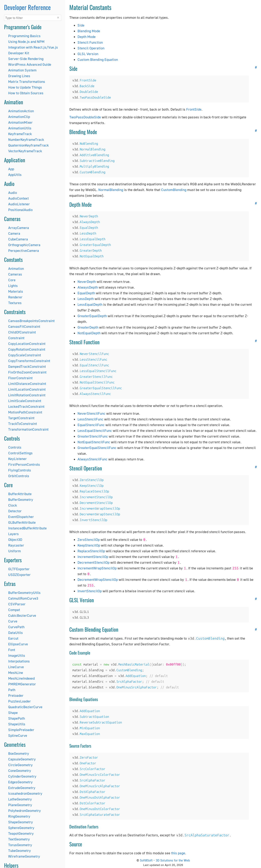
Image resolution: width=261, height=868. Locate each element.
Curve (13, 621)
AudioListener (19, 204)
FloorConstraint (20, 378)
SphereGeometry (21, 828)
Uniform (14, 551)
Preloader (16, 695)
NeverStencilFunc (91, 413)
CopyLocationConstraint (27, 344)
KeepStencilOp (89, 545)
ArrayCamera (19, 228)
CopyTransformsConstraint (29, 361)
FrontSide (194, 109)
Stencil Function (90, 42)
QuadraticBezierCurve (25, 707)
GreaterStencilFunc (93, 436)
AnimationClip (19, 117)
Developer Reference (27, 7)
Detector (15, 511)
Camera (14, 233)
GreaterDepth (88, 327)
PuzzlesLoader (19, 701)
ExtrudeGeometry (22, 788)
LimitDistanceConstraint (27, 384)
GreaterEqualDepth (92, 316)
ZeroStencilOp (89, 540)
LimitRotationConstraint (27, 395)
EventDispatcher (21, 517)
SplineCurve (18, 735)
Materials (16, 291)
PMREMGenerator (22, 684)
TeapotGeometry (21, 833)
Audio (13, 193)
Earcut (13, 638)
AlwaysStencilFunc (92, 459)
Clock (13, 505)
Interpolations (19, 661)
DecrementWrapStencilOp (98, 580)
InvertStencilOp (90, 591)
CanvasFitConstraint (24, 326)
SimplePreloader (21, 730)
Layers (13, 534)
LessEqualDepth (90, 304)
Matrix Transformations (27, 82)
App (11, 169)
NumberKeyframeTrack (26, 139)
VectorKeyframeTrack (25, 151)
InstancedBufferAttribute (27, 528)
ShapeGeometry (20, 822)
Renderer (15, 297)
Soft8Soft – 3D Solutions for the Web (165, 860)
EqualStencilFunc (91, 425)
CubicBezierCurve (22, 615)
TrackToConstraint (23, 424)
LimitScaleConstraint (25, 401)
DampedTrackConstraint (27, 366)
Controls (15, 447)
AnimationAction (21, 111)
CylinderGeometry (22, 776)
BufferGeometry (21, 500)
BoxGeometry (19, 753)
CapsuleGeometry (22, 759)
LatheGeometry (20, 799)
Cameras (15, 274)
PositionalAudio (20, 210)
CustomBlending (174, 190)
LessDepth (86, 299)
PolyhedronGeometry (24, 811)
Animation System (22, 70)
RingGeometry (19, 816)
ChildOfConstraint (22, 332)
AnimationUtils (20, 128)
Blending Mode (89, 31)
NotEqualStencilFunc (94, 442)
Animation (16, 268)
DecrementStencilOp (93, 562)
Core (12, 280)
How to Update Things (25, 87)
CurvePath (16, 627)
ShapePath (17, 718)
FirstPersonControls (24, 464)
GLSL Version (88, 54)
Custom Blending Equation (98, 59)
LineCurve (16, 667)
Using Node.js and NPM (26, 42)
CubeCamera (18, 239)
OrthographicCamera (24, 245)
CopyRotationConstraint (27, 349)
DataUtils (15, 633)
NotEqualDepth (89, 333)
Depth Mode (87, 37)
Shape (13, 713)
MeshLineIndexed (21, 678)
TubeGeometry (19, 851)
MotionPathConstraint (25, 412)
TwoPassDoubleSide (85, 117)
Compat (14, 610)
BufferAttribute (20, 494)
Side (81, 25)
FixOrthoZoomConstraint (27, 372)
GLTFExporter (19, 569)
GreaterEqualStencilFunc (97, 448)
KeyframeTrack (20, 134)
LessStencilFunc (90, 419)
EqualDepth (86, 293)
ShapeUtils (17, 724)
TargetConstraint (21, 418)
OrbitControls (19, 476)
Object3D (15, 540)
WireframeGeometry (24, 856)
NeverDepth (87, 282)
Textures (15, 303)
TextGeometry (19, 839)
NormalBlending (111, 190)
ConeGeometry (20, 771)
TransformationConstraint (28, 429)
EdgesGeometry (20, 782)
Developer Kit (19, 53)
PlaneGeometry (20, 805)
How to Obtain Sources (26, 93)
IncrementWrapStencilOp (97, 568)
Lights (13, 286)
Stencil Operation (91, 48)
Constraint (16, 338)
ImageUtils (17, 655)
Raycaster (16, 545)
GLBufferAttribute (22, 522)
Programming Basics (24, 36)
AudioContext (18, 198)
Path (12, 690)
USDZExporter (19, 575)
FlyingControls (20, 470)
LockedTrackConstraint (26, 406)
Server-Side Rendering (26, 59)
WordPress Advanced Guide (30, 64)
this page (178, 853)
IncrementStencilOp (93, 557)
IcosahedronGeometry (25, 793)
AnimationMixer (20, 122)
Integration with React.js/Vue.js (33, 47)
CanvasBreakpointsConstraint (31, 321)
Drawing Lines (19, 76)
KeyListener (17, 459)
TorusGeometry (20, 845)
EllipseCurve (18, 644)
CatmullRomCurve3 (23, 598)
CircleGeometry (20, 765)
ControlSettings (20, 453)
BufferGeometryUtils (24, 593)
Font (12, 650)
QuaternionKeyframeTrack (28, 145)
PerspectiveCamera (24, 251)
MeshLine (16, 673)
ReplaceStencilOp (91, 551)
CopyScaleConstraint (25, 355)
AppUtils (15, 175)
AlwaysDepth (88, 287)
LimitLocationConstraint (27, 389)
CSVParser (17, 604)
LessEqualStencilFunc (95, 431)
